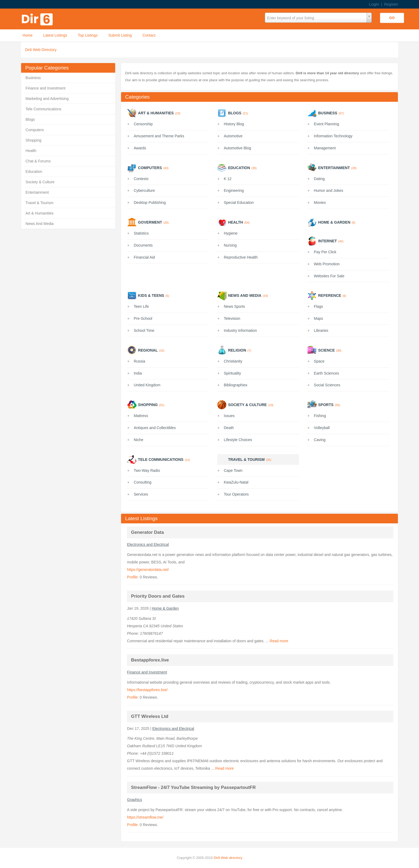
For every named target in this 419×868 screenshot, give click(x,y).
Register (391, 4)
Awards (140, 148)
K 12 (228, 179)
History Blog (234, 124)
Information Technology (333, 136)
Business (33, 78)
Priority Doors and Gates (158, 596)
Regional (148, 350)
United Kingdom (147, 385)
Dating (319, 179)
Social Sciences (327, 385)
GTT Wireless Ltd (150, 716)
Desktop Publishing (150, 203)
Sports (326, 405)
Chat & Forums (38, 161)
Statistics (141, 233)
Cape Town (233, 470)
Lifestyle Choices (238, 440)
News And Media (40, 224)
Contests (141, 179)
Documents (143, 245)
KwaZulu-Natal (236, 482)
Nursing (230, 245)
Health (31, 151)
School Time (144, 330)
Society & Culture (40, 182)
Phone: (133, 633)
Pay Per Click (325, 252)
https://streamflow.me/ (145, 817)
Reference (329, 295)
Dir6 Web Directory (41, 50)
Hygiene (231, 233)
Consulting (142, 482)
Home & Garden (334, 222)
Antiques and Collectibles (155, 428)
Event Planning (327, 124)
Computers (35, 130)
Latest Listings (55, 35)
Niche (138, 440)
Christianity (233, 361)
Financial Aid (144, 257)
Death (229, 428)
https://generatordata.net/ (148, 570)
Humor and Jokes (329, 190)
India (138, 373)
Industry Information (240, 330)
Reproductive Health (241, 257)
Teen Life (141, 306)
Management (325, 148)
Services (141, 494)
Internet (327, 241)
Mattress (141, 416)
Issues (229, 416)
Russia (139, 361)
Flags (319, 306)
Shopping (34, 140)
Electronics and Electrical (148, 544)
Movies (320, 203)
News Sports (234, 306)
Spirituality (233, 373)
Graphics (134, 800)
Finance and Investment (46, 88)
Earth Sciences (327, 373)
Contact (149, 35)
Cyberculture (144, 190)
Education (34, 172)
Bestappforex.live (150, 660)
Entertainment (37, 192)
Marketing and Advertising (47, 99)
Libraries (321, 330)
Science (326, 350)
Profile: (133, 577)
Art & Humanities (40, 213)
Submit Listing (120, 35)
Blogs (30, 119)
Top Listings (88, 35)
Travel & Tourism (40, 203)
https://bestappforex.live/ (147, 690)
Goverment (150, 222)
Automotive (233, 136)
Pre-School (143, 318)
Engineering (234, 190)
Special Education (239, 203)
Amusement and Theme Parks (159, 136)
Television (232, 318)
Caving (320, 440)
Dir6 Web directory (228, 858)
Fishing (320, 416)
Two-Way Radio (147, 470)
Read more (279, 641)
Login (374, 4)
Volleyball (322, 428)
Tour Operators (236, 494)
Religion (237, 350)
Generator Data (147, 532)
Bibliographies (236, 385)
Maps (319, 318)
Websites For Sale (329, 276)
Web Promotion (327, 264)
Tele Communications (44, 109)
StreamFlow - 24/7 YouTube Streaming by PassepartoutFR (193, 787)
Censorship (143, 124)
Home (27, 35)
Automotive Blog (238, 148)
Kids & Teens (151, 295)
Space (319, 361)
